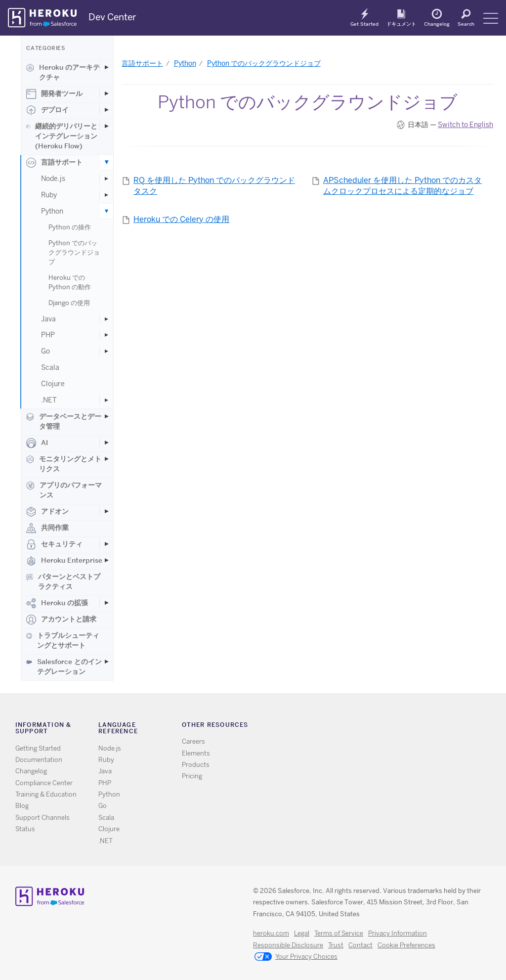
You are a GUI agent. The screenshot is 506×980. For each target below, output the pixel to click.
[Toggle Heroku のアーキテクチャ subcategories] (106, 67)
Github (382, 727)
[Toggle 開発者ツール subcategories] (106, 93)
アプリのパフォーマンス (64, 490)
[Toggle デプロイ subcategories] (106, 110)
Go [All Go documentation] (103, 806)
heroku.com (271, 933)
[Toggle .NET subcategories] (106, 400)
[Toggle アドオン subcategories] (106, 511)
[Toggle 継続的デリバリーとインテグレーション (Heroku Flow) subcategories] (106, 126)
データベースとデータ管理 (64, 421)
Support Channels (42, 818)
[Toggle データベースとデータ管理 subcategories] (106, 416)
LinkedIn (397, 727)
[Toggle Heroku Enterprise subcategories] (106, 560)
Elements (196, 753)
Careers (193, 741)
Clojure (53, 384)
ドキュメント (401, 24)
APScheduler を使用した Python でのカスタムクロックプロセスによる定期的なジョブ (402, 186)
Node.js (53, 178)
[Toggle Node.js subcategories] (106, 178)
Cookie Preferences (406, 945)
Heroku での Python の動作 (70, 282)
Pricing (192, 776)
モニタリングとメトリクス (64, 464)
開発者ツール (54, 94)
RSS (354, 727)
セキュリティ (54, 544)
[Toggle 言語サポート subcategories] (106, 162)
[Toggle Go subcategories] (106, 351)
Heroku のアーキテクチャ (63, 72)
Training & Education (46, 794)
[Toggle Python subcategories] (106, 211)
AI (37, 443)
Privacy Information (398, 933)
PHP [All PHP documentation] (105, 783)
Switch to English (465, 125)
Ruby (49, 195)
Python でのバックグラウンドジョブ (74, 252)
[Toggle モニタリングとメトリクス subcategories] (106, 459)
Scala (50, 367)
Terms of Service (339, 933)
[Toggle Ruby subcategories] (106, 195)
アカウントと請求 (61, 620)
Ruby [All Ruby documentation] (106, 760)
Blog (22, 806)
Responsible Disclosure (288, 945)
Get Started (364, 24)
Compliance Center (44, 783)
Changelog (437, 24)
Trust (336, 945)
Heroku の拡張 (57, 603)
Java (48, 319)
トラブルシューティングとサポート (63, 640)
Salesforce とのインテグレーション (64, 667)
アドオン (47, 512)
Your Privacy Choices (296, 957)
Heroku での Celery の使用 (181, 219)
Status (25, 829)
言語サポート (54, 163)
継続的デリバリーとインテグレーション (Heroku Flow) (62, 136)
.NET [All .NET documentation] (105, 841)
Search (466, 24)
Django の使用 (69, 303)
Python (52, 211)
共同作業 (47, 528)
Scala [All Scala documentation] (106, 818)
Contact (360, 945)
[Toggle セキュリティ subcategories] (106, 544)
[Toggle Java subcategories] (106, 319)
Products (196, 765)
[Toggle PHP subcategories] (106, 335)
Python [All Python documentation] (109, 794)
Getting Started (38, 748)
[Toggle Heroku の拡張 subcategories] (106, 603)
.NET (49, 400)
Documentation (39, 760)
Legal (302, 933)
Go (45, 351)
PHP (48, 335)
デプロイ (47, 110)
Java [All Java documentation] (105, 771)
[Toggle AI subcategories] (106, 443)
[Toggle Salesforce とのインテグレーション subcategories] (106, 662)
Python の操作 (70, 227)
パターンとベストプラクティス (63, 581)
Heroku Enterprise (64, 561)
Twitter (368, 727)
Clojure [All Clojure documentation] (109, 829)
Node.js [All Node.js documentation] (110, 748)
